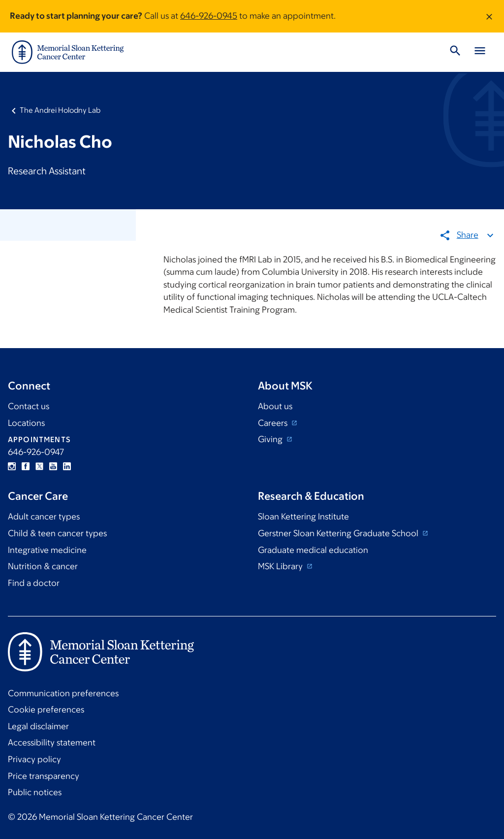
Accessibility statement (52, 742)
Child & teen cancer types (57, 533)
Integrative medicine (47, 550)
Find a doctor (34, 583)
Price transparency (44, 776)
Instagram (12, 466)
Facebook (26, 466)
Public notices (35, 792)
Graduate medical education (313, 550)
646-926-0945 (209, 16)
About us (275, 406)
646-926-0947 (36, 452)
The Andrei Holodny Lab (60, 110)
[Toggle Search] (455, 52)
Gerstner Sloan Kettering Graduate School (339, 533)
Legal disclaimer (38, 726)
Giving (271, 439)
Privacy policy (34, 759)
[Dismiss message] (489, 16)
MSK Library (281, 566)
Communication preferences (63, 693)
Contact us (29, 406)
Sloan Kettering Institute (303, 516)
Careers (274, 423)
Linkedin (67, 466)
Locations (26, 423)
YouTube (53, 466)
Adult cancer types (44, 516)
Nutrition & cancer (43, 566)
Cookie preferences (46, 710)
